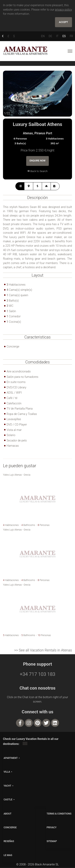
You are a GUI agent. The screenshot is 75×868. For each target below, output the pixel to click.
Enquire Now (38, 161)
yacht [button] (7, 786)
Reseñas (9, 842)
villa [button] (7, 772)
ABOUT (7, 814)
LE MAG (8, 855)
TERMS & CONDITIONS (59, 814)
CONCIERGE (10, 828)
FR (71, 36)
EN (43, 36)
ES (64, 36)
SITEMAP (52, 842)
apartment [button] (11, 758)
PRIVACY (51, 828)
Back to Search (37, 171)
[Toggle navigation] (70, 51)
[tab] (20, 186)
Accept (63, 22)
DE (50, 36)
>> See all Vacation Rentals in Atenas (43, 650)
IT (57, 36)
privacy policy (63, 10)
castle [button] (8, 800)
